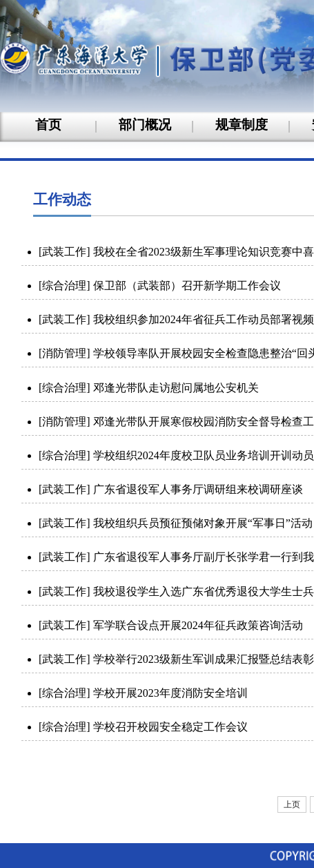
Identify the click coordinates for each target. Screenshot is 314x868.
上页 (292, 804)
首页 (48, 125)
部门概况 (145, 125)
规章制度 (242, 125)
